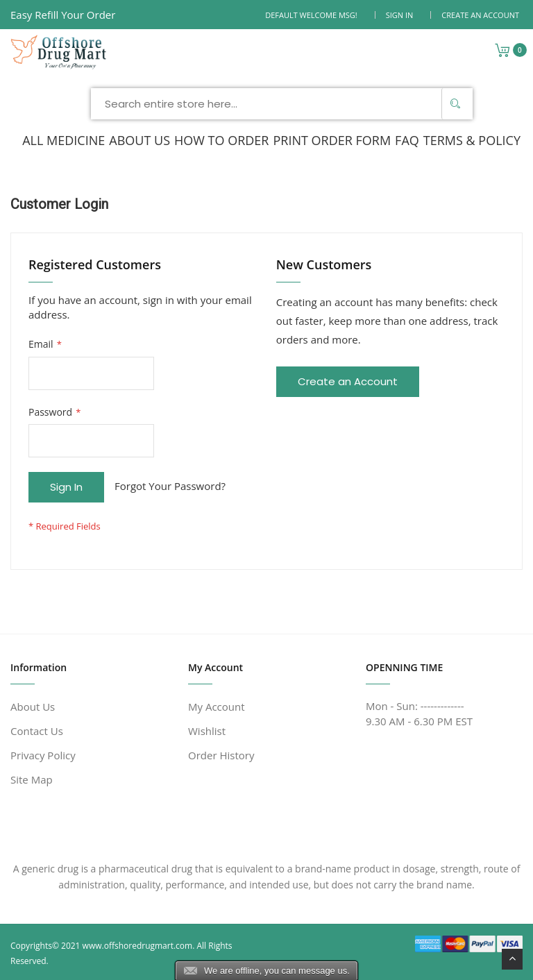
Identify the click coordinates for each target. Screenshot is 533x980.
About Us (33, 707)
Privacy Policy (43, 755)
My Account (217, 707)
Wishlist (207, 731)
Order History (221, 755)
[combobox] (282, 104)
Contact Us (37, 731)
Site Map (32, 779)
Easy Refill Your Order (63, 15)
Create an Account (480, 15)
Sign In (400, 15)
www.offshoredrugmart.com (138, 946)
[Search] (455, 104)
